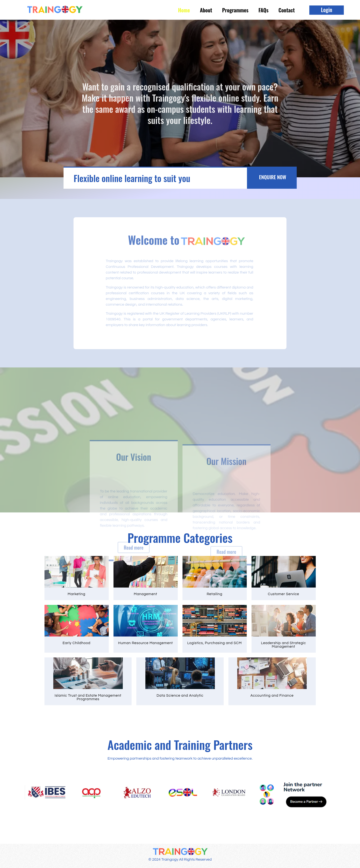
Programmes (235, 10)
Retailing (215, 594)
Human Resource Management (146, 643)
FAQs (263, 10)
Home (184, 10)
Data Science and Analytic (180, 696)
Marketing (76, 594)
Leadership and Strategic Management (284, 645)
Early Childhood (76, 643)
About (206, 10)
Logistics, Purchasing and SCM (215, 643)
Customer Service (284, 594)
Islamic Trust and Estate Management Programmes (88, 697)
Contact (286, 10)
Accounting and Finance (272, 696)
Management (145, 594)
